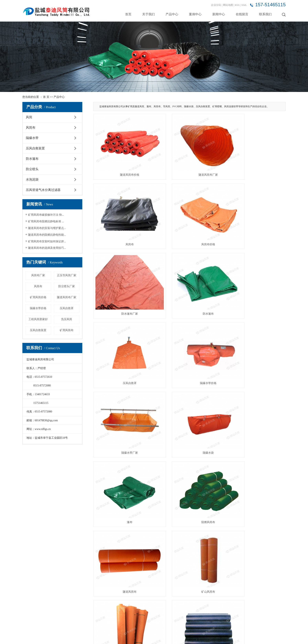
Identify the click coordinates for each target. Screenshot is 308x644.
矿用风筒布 (67, 330)
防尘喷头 (32, 169)
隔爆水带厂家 (256, 284)
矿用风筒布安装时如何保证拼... (47, 241)
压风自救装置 (35, 148)
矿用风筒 (256, 462)
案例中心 (195, 14)
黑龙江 (269, 637)
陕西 (228, 637)
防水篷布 (32, 159)
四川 (283, 637)
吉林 (262, 637)
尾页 (268, 537)
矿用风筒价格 (38, 297)
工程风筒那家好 (38, 319)
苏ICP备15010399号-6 (78, 637)
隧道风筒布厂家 (67, 297)
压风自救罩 (67, 308)
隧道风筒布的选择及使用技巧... (47, 248)
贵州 (277, 637)
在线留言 (242, 14)
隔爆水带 (32, 138)
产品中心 (172, 14)
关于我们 (148, 14)
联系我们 (265, 14)
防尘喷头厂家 (67, 286)
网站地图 (228, 5)
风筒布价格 (123, 224)
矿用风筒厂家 (123, 522)
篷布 (189, 343)
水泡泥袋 (32, 179)
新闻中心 (219, 14)
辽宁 (255, 637)
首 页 (46, 97)
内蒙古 (248, 637)
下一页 (257, 537)
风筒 (29, 117)
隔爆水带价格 (38, 308)
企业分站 (216, 5)
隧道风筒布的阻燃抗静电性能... (47, 235)
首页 (128, 14)
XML (244, 5)
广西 (240, 637)
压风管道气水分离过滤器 (43, 190)
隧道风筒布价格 (123, 165)
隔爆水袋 (123, 343)
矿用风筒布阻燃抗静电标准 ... (46, 221)
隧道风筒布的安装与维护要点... (47, 228)
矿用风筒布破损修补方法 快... (46, 215)
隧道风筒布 (123, 403)
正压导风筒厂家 (67, 275)
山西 (234, 637)
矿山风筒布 (189, 403)
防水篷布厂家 (189, 224)
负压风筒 (67, 319)
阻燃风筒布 (256, 343)
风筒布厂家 (38, 275)
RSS (237, 5)
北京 (222, 637)
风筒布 (31, 128)
